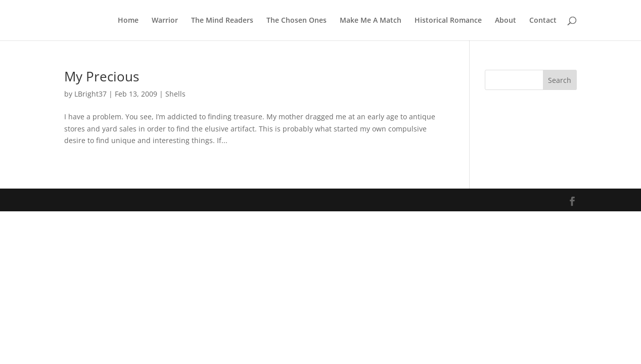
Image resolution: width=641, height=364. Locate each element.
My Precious (102, 76)
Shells (175, 94)
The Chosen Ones (296, 21)
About (506, 21)
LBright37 (90, 94)
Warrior (165, 21)
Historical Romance (448, 21)
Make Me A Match (371, 21)
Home (128, 21)
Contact (543, 21)
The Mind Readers (222, 21)
